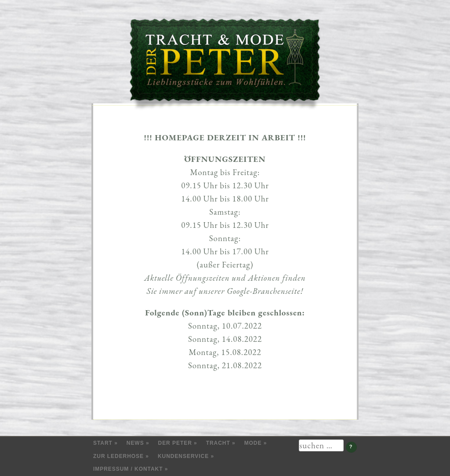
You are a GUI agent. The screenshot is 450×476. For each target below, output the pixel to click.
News (135, 443)
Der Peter (175, 443)
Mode (253, 443)
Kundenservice (183, 456)
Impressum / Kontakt (128, 469)
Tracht (218, 443)
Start (103, 443)
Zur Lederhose (118, 456)
